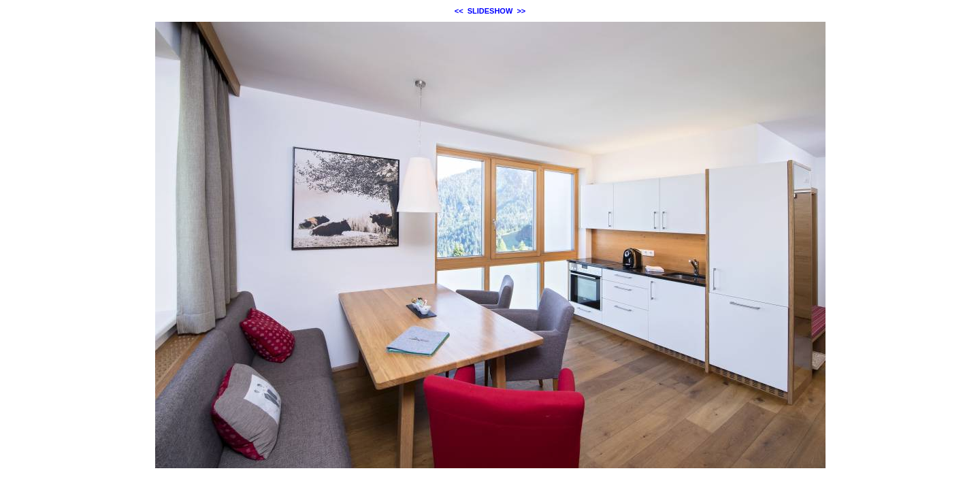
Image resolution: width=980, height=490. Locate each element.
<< (459, 11)
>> (521, 11)
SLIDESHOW (490, 11)
